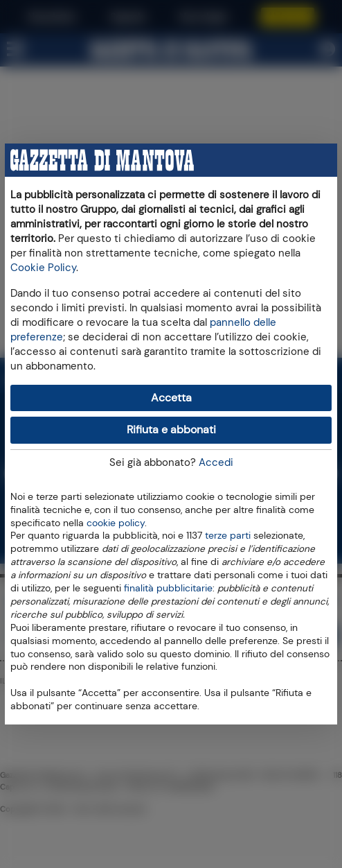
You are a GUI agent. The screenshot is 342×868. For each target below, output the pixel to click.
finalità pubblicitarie (168, 587)
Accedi (216, 462)
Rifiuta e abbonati (171, 429)
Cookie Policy (43, 268)
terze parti (228, 535)
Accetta (171, 398)
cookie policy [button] (116, 523)
